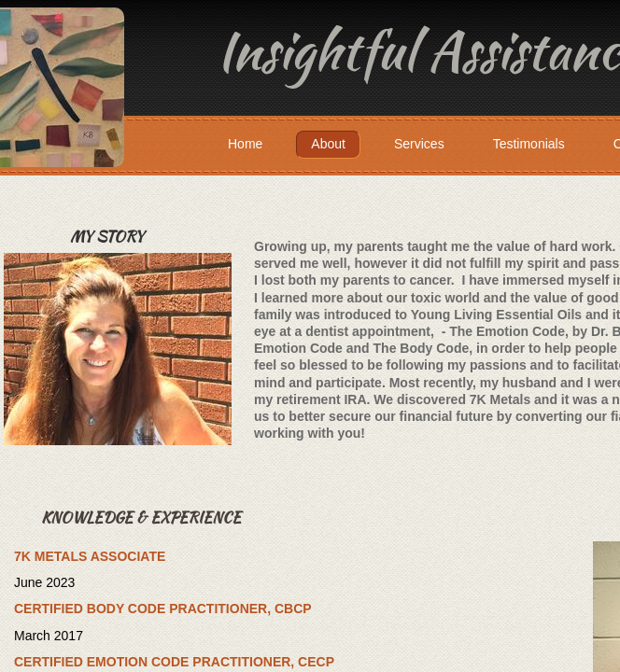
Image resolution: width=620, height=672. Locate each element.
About (328, 144)
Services (419, 144)
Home (245, 144)
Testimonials (529, 144)
